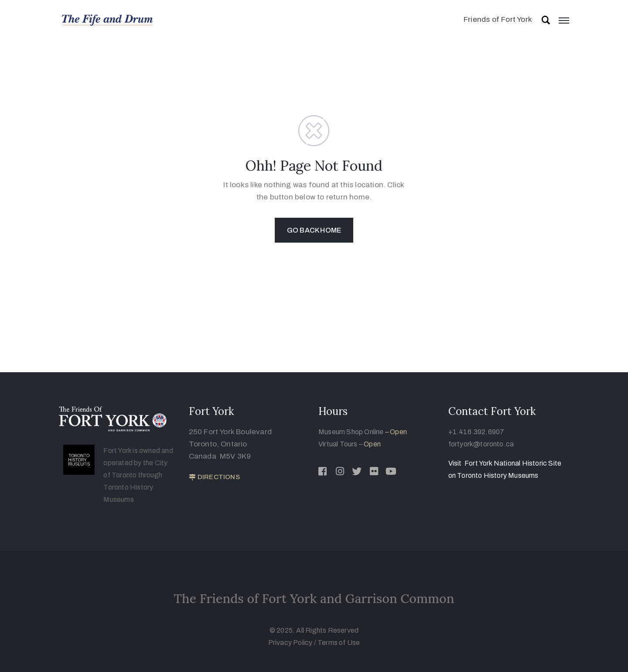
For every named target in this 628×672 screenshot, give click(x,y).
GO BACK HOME (314, 230)
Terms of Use (339, 643)
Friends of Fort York (498, 19)
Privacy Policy (291, 643)
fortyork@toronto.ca (481, 444)
